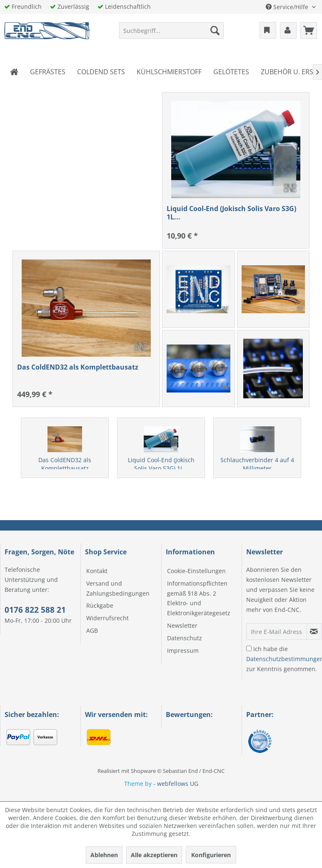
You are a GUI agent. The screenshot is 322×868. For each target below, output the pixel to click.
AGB (92, 630)
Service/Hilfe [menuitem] (288, 7)
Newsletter (182, 625)
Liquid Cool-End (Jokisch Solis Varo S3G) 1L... (161, 464)
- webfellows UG (176, 784)
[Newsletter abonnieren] (314, 632)
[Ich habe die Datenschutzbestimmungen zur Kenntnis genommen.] (249, 648)
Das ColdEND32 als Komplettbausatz (65, 464)
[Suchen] (215, 30)
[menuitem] (171, 30)
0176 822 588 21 (35, 610)
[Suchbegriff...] (171, 30)
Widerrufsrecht (107, 618)
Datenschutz (185, 638)
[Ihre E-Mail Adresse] (277, 632)
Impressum (183, 650)
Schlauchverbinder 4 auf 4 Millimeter (257, 464)
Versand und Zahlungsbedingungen (118, 588)
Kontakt (97, 571)
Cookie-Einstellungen (196, 571)
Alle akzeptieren (154, 855)
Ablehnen (104, 855)
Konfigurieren (211, 855)
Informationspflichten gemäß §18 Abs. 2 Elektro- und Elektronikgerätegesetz (199, 598)
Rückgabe (100, 605)
